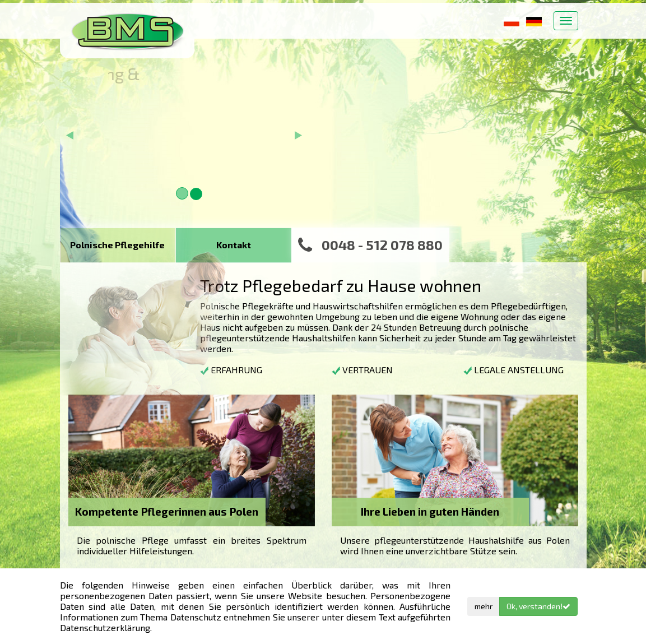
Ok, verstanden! (538, 606)
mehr (484, 606)
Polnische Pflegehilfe (117, 245)
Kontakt (234, 245)
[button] (70, 165)
